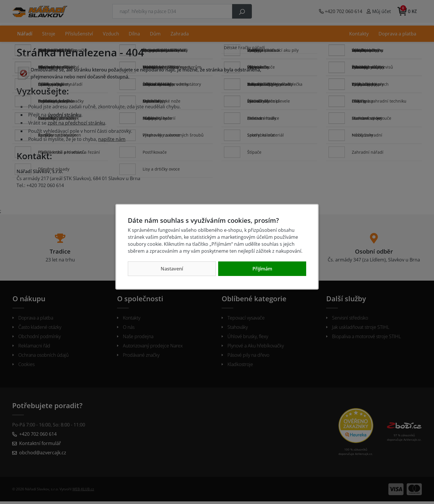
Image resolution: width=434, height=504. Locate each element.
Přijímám (262, 269)
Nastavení (172, 269)
